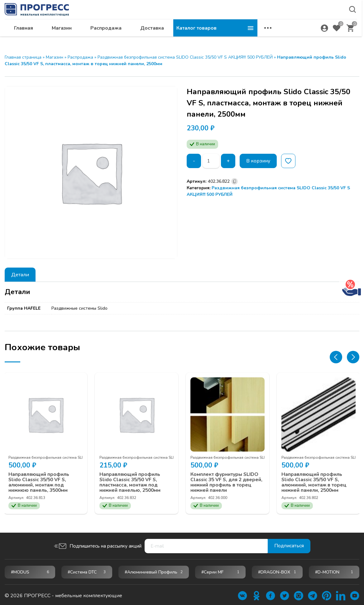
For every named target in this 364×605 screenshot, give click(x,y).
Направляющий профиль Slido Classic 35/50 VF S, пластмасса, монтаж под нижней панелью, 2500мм (132, 481)
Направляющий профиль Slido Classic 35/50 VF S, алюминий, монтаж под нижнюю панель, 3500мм (40, 481)
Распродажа (190, 36)
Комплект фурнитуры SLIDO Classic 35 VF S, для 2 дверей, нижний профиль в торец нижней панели (226, 481)
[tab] (20, 275)
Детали (20, 275)
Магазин (146, 36)
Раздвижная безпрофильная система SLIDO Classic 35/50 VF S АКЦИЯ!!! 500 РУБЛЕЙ (185, 57)
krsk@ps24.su (303, 21)
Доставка (236, 36)
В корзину (259, 161)
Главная (108, 36)
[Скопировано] (235, 181)
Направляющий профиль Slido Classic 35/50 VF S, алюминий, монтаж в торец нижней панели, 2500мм (316, 481)
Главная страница (23, 57)
